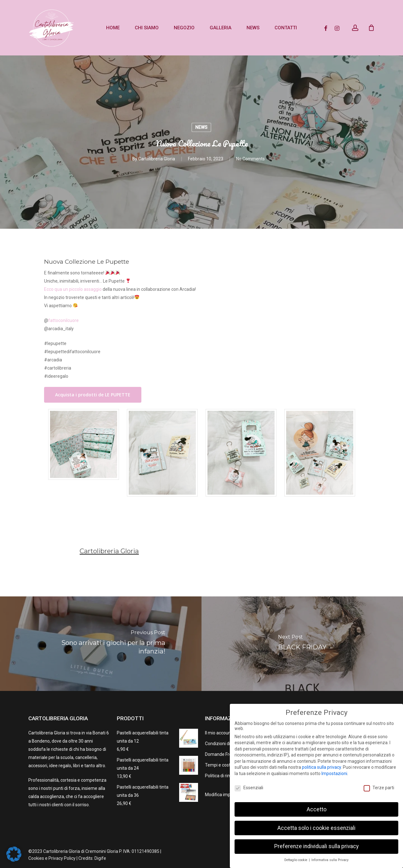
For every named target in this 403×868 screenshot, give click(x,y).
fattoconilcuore (63, 320)
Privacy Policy (62, 858)
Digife (100, 858)
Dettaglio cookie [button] (296, 860)
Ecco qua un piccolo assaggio (73, 289)
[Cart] (371, 28)
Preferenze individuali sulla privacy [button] (316, 846)
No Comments (250, 159)
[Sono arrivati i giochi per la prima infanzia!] (101, 644)
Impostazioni (334, 773)
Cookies (36, 858)
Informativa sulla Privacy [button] (330, 860)
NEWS (201, 127)
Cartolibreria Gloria (157, 159)
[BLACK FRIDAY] (302, 644)
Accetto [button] (317, 809)
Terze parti (379, 788)
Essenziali (249, 788)
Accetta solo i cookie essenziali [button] (316, 828)
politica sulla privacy (321, 767)
